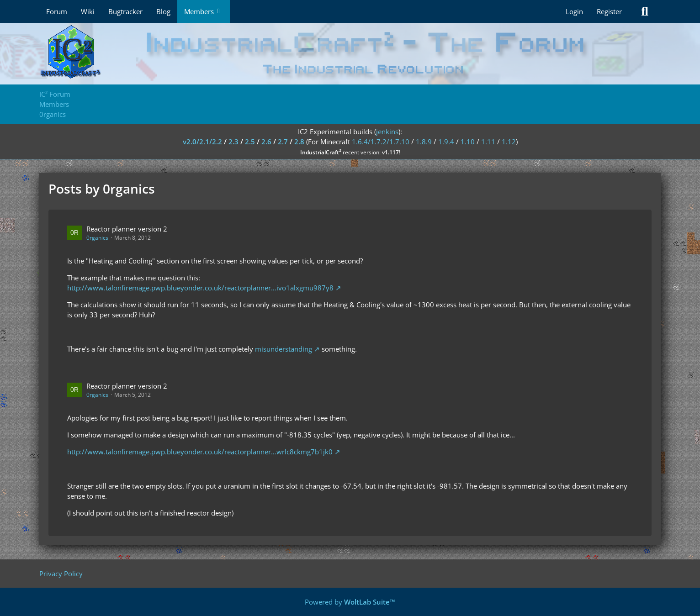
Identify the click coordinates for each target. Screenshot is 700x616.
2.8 (299, 142)
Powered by (350, 602)
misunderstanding (284, 349)
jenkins (387, 132)
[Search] (645, 11)
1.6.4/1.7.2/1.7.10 (381, 142)
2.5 (250, 142)
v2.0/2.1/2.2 (202, 142)
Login (574, 11)
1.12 (509, 142)
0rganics (97, 238)
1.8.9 (424, 142)
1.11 (488, 142)
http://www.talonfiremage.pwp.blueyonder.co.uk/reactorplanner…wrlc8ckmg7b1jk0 (200, 452)
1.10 (468, 142)
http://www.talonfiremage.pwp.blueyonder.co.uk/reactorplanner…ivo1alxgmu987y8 (200, 288)
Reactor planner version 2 (127, 229)
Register (609, 11)
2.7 (283, 142)
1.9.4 (446, 142)
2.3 (233, 142)
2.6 (266, 142)
